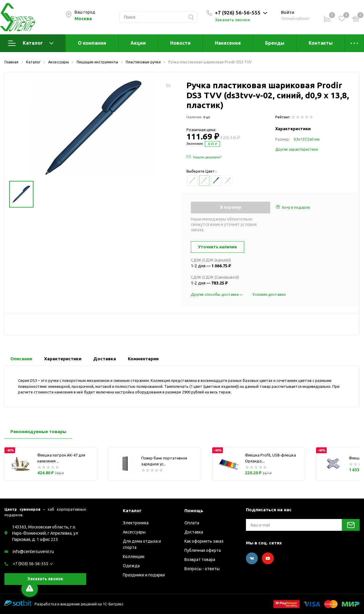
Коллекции (134, 557)
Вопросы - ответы (202, 569)
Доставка (194, 532)
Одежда (131, 566)
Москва (83, 19)
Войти (288, 12)
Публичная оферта (203, 550)
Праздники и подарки (144, 575)
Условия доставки (269, 294)
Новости (180, 43)
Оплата (192, 523)
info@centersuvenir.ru (33, 552)
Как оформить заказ (204, 541)
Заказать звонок (233, 20)
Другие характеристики (297, 149)
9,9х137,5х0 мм (307, 139)
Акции (138, 43)
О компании (92, 43)
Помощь (194, 511)
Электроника (136, 523)
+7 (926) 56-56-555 (30, 564)
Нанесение (228, 43)
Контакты (321, 43)
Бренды (275, 43)
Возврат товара (200, 560)
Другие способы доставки (217, 294)
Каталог (31, 43)
